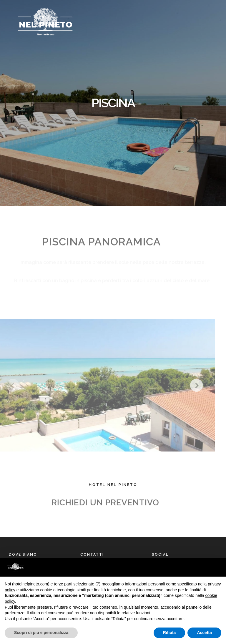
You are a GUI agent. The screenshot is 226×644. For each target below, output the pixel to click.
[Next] (187, 385)
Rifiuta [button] (169, 633)
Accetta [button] (204, 633)
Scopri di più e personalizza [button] (41, 633)
